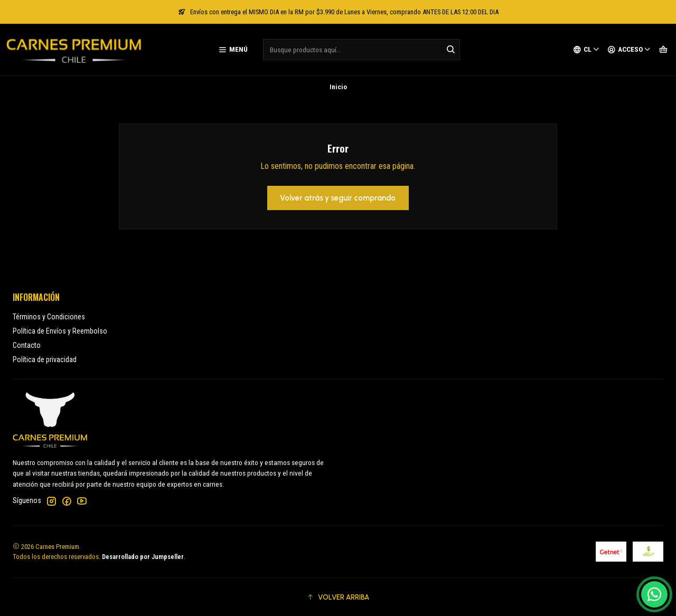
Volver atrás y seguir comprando (338, 198)
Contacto (27, 345)
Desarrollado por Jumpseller (143, 557)
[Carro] (663, 50)
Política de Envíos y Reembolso (60, 331)
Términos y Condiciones (49, 317)
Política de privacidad (45, 359)
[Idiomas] (586, 50)
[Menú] (233, 50)
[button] (338, 597)
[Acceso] (629, 50)
